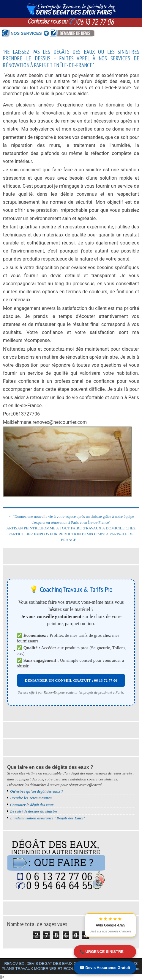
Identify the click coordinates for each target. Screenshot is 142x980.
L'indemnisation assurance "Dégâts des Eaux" (48, 818)
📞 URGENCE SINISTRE (102, 952)
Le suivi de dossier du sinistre (34, 811)
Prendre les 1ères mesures (31, 798)
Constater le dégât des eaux (32, 805)
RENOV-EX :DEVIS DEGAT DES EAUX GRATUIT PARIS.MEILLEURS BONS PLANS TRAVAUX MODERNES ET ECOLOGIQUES (70, 966)
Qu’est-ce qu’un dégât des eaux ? (37, 791)
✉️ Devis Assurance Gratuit (105, 968)
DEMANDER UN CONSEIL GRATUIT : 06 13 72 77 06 (71, 680)
